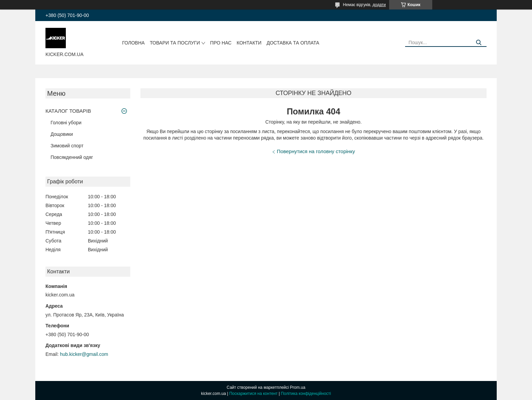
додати (379, 5)
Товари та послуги (175, 43)
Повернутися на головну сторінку (316, 151)
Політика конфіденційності (306, 394)
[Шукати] (479, 43)
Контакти (249, 43)
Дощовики (62, 134)
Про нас (221, 43)
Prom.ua (298, 387)
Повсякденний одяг (72, 157)
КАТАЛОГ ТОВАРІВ (68, 111)
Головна (133, 43)
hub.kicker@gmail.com (84, 354)
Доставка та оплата (293, 43)
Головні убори (66, 123)
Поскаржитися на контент (253, 394)
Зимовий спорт (67, 146)
